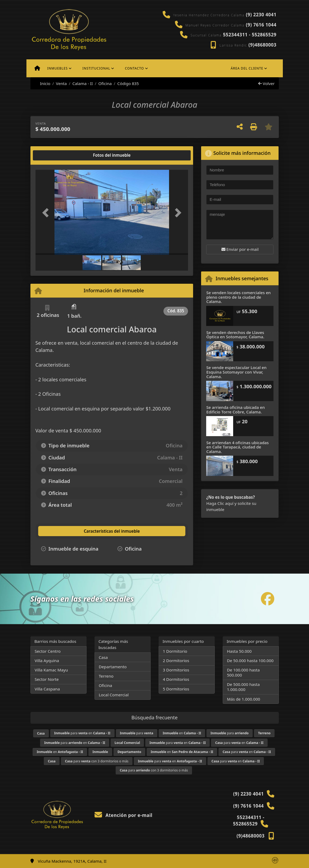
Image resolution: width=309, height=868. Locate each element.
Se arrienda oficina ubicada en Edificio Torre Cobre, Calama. (235, 410)
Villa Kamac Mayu (51, 670)
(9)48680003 (262, 45)
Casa (103, 657)
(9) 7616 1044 (261, 25)
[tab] (56, 155)
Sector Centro (48, 651)
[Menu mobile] (37, 68)
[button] (47, 213)
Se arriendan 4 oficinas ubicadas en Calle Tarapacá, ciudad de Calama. (237, 447)
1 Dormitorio (175, 651)
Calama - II (83, 83)
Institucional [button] (96, 68)
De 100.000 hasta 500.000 (243, 672)
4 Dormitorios (176, 679)
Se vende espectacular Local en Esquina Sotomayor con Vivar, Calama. (236, 372)
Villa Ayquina (47, 660)
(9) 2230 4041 (261, 15)
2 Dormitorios (176, 660)
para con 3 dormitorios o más (97, 761)
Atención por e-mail (124, 815)
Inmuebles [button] (58, 68)
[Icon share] (268, 599)
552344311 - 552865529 (250, 35)
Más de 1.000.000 (244, 699)
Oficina (105, 83)
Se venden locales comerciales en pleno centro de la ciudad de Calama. (238, 297)
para (137, 733)
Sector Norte (47, 679)
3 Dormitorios (176, 670)
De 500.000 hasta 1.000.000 (243, 687)
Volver (266, 83)
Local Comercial (114, 695)
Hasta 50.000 (239, 651)
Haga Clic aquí (220, 503)
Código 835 (128, 83)
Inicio (42, 83)
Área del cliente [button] (247, 68)
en (182, 733)
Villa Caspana (47, 689)
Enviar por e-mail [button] (240, 249)
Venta (61, 83)
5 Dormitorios (176, 689)
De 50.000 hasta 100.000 (250, 660)
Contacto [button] (134, 68)
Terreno (106, 676)
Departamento (113, 667)
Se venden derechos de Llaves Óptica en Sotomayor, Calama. (235, 335)
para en (82, 733)
